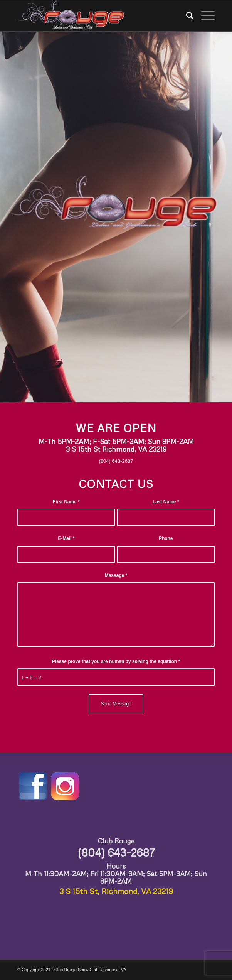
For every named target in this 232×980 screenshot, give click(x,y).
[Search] (186, 16)
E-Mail (66, 538)
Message (116, 575)
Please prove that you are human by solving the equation (116, 661)
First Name (66, 502)
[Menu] (204, 16)
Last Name (166, 502)
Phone (166, 538)
